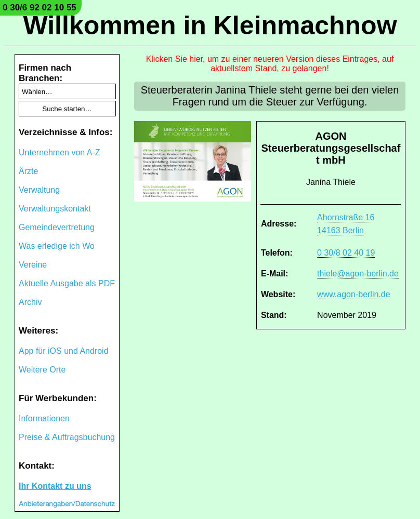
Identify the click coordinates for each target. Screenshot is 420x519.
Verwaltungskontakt (55, 209)
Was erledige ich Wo (57, 246)
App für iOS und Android (64, 351)
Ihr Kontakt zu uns (55, 486)
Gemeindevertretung (57, 227)
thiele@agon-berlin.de (358, 274)
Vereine (33, 265)
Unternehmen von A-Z (60, 152)
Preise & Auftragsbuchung (67, 437)
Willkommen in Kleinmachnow (210, 25)
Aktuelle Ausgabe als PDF (67, 283)
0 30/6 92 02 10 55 (40, 8)
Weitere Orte (42, 370)
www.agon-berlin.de (354, 294)
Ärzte (28, 171)
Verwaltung (39, 190)
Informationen (44, 418)
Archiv (30, 302)
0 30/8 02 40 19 (346, 253)
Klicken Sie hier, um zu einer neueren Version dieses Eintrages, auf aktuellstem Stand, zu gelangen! (270, 64)
